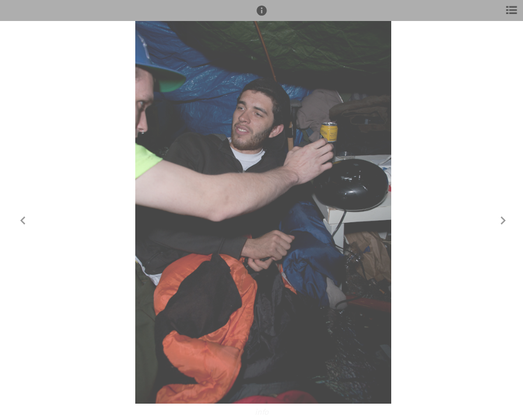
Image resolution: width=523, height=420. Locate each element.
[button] (262, 16)
